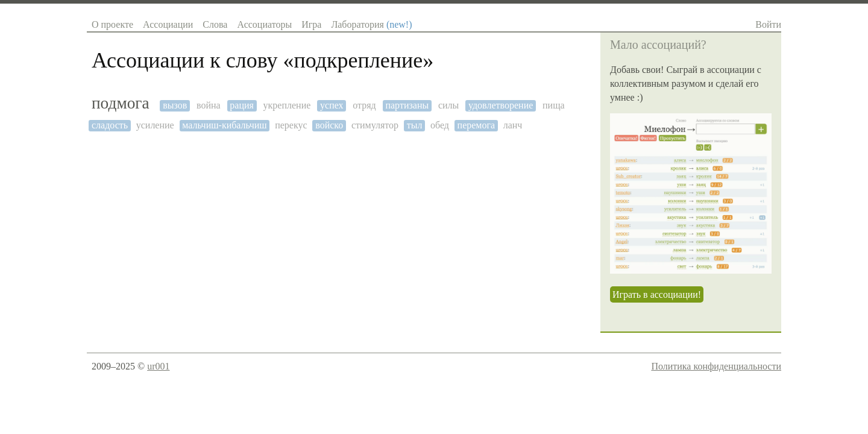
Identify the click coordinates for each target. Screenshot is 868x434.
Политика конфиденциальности (716, 366)
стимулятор (375, 125)
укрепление (287, 105)
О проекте (112, 24)
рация (242, 105)
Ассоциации (168, 24)
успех (332, 105)
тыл (415, 125)
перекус (291, 125)
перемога (476, 125)
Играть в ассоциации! (657, 294)
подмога (121, 103)
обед (440, 125)
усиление (155, 125)
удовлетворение (501, 105)
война (209, 105)
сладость (110, 125)
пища (554, 105)
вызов (175, 105)
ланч (513, 125)
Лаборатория (371, 24)
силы (448, 105)
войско (329, 125)
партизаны (407, 105)
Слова (215, 24)
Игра (311, 24)
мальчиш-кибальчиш (224, 125)
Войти (768, 24)
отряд (364, 105)
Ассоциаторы (264, 24)
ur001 (158, 366)
